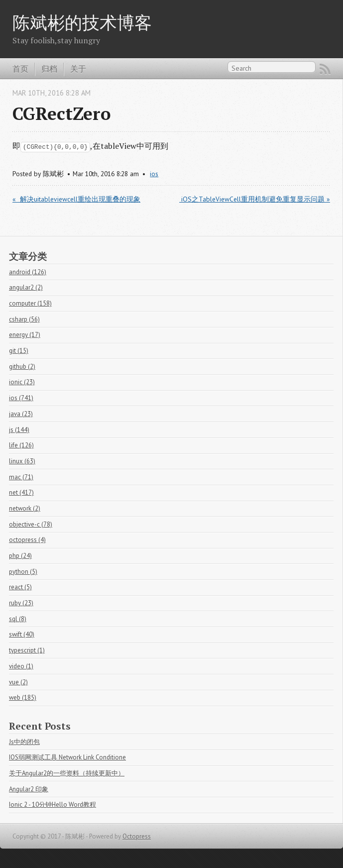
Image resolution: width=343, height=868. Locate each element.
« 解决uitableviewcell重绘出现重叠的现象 (76, 199)
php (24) (20, 556)
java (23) (21, 414)
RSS (325, 69)
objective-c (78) (31, 524)
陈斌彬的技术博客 (82, 22)
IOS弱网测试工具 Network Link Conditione (67, 757)
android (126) (28, 272)
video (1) (21, 666)
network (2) (25, 508)
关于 (78, 69)
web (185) (23, 698)
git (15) (19, 351)
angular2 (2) (26, 287)
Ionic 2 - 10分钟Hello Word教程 (53, 805)
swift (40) (22, 634)
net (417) (21, 492)
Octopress (137, 836)
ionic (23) (22, 382)
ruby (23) (21, 603)
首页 (20, 69)
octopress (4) (27, 540)
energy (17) (25, 335)
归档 (49, 69)
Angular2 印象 (29, 789)
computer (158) (30, 303)
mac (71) (21, 477)
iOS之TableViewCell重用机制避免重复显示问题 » (255, 199)
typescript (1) (27, 650)
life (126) (21, 445)
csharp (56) (24, 319)
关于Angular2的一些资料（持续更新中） (67, 773)
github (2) (22, 367)
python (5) (23, 572)
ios (154, 174)
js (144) (19, 430)
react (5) (20, 587)
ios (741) (21, 398)
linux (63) (22, 461)
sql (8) (18, 619)
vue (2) (18, 682)
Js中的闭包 (24, 742)
